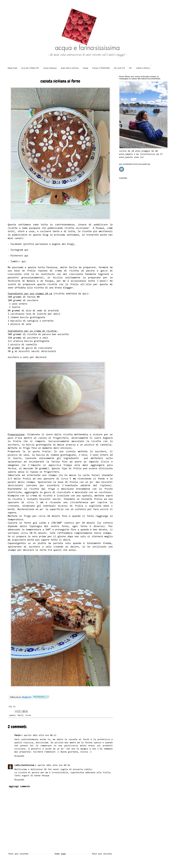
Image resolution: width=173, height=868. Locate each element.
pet (130, 68)
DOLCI (20, 715)
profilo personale (36, 244)
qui (26, 250)
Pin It (12, 707)
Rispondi (19, 756)
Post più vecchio (102, 854)
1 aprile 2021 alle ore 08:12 (39, 735)
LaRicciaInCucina (24, 765)
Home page (12, 68)
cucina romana (50, 68)
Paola (18, 735)
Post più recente (18, 854)
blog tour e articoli (70, 68)
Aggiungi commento (19, 787)
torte (28, 715)
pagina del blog (62, 244)
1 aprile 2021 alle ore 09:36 (53, 765)
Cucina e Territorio (101, 68)
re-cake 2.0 (119, 68)
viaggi (85, 68)
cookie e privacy (143, 68)
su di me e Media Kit (30, 68)
